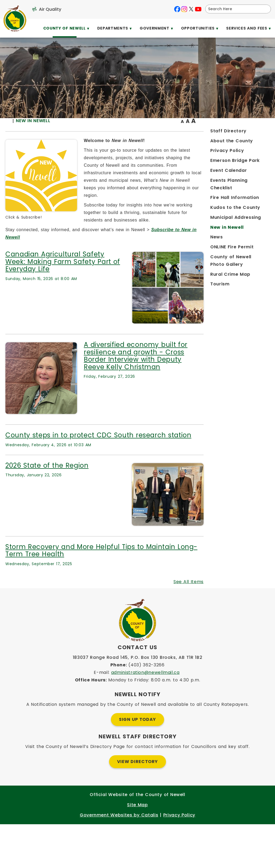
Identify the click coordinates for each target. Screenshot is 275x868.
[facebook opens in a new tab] (177, 9)
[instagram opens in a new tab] (184, 9)
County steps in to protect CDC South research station (162, 465)
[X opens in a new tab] (191, 9)
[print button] (256, 132)
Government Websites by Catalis (119, 859)
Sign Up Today (137, 763)
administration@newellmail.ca (145, 716)
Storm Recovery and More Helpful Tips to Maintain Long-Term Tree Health (167, 584)
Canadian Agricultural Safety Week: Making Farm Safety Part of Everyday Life (129, 287)
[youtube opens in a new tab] (198, 9)
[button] (265, 9)
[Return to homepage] (87, 132)
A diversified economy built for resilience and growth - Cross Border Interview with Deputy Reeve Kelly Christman (207, 385)
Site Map (137, 849)
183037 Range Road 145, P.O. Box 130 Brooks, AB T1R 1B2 (138, 701)
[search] (235, 9)
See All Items (244, 615)
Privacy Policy (179, 859)
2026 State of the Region (124, 498)
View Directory (137, 805)
